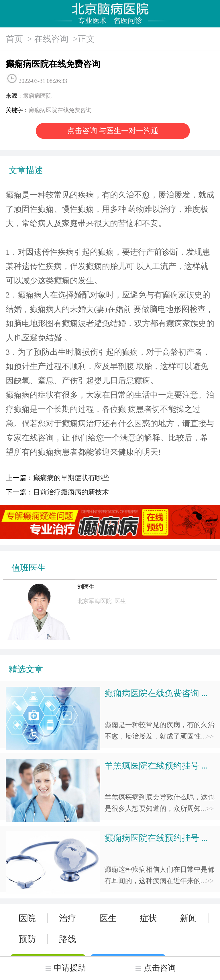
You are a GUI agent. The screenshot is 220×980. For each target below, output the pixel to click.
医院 (27, 918)
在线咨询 (51, 39)
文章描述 (26, 170)
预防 (27, 939)
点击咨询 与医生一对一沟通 (113, 131)
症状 (148, 918)
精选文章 (26, 669)
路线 (68, 939)
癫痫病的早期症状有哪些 (71, 478)
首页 (14, 39)
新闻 (188, 918)
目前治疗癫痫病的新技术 (71, 492)
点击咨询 (155, 968)
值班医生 (29, 568)
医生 (108, 918)
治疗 (68, 918)
